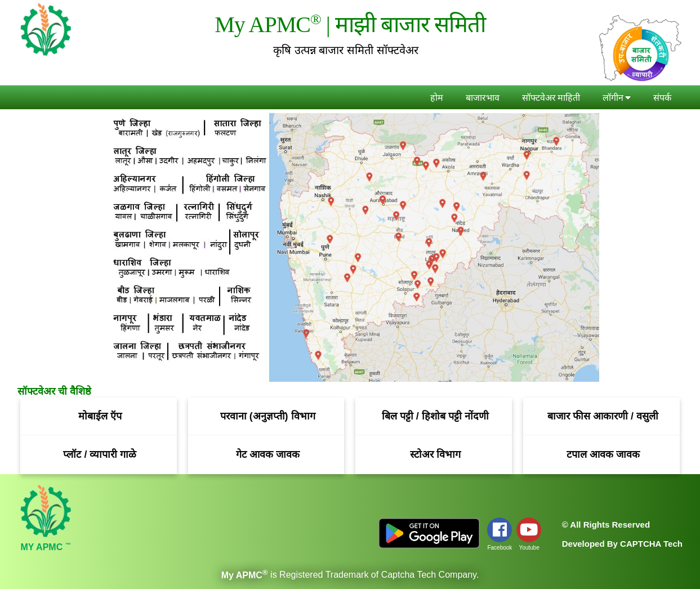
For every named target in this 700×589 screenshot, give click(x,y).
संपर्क (662, 98)
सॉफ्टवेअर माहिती (551, 98)
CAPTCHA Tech (651, 544)
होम (437, 98)
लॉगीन (617, 98)
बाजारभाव (483, 98)
